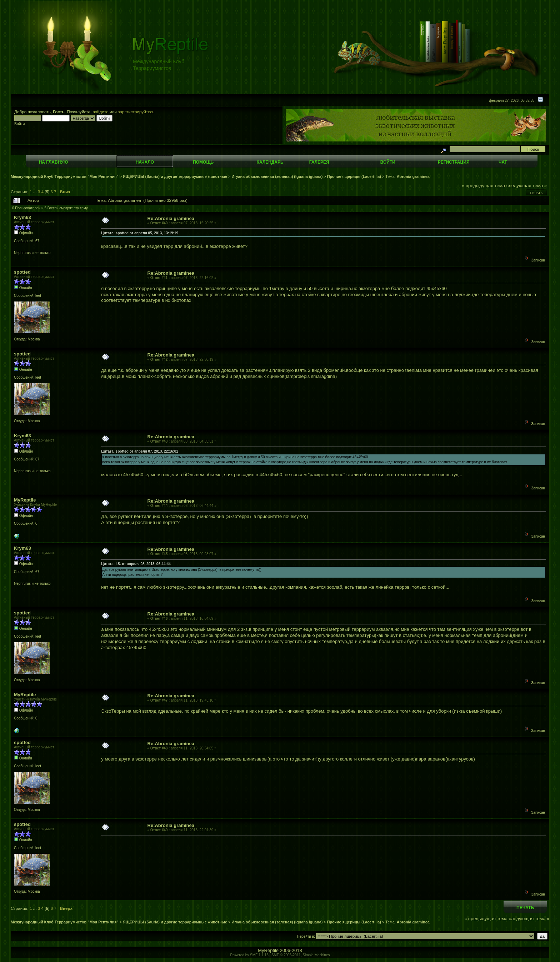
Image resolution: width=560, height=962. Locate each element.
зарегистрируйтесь (136, 112)
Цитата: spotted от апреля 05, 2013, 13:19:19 (140, 233)
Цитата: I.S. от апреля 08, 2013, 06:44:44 (136, 564)
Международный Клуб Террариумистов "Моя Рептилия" (65, 176)
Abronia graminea (413, 176)
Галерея (319, 162)
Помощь (203, 162)
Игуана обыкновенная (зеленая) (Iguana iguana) (277, 176)
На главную (53, 162)
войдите (101, 112)
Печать (536, 193)
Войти (388, 162)
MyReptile (25, 500)
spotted (22, 272)
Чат (503, 162)
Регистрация (454, 162)
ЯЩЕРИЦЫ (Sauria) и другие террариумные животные (175, 176)
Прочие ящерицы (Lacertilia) (354, 176)
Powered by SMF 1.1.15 (249, 955)
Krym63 (22, 217)
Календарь (270, 162)
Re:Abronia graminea (171, 218)
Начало (145, 162)
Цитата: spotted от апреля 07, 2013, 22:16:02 (140, 451)
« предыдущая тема (483, 186)
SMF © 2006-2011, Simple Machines (301, 955)
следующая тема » (527, 186)
